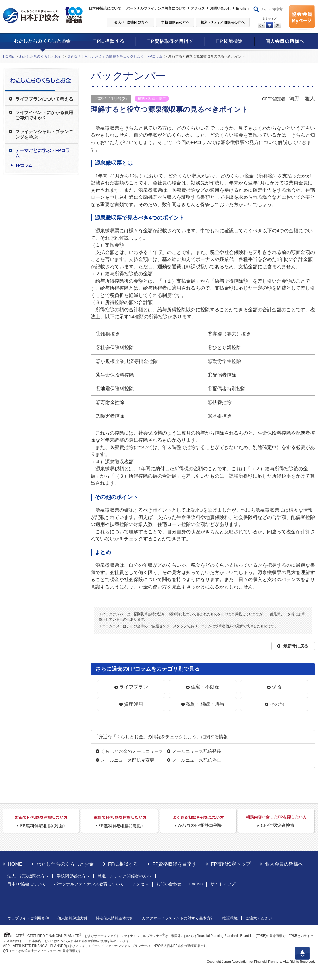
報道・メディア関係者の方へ (124, 876)
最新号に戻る (296, 646)
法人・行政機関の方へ (28, 876)
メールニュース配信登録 (197, 751)
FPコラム (24, 165)
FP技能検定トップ (231, 864)
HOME (8, 56)
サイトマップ (223, 884)
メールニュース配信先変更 (128, 760)
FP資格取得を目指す (174, 864)
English (242, 8)
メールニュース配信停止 (197, 760)
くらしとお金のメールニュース (132, 751)
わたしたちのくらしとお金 (40, 56)
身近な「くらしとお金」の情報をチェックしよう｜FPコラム (115, 56)
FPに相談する (123, 864)
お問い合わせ (220, 8)
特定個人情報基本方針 (115, 918)
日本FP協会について (105, 8)
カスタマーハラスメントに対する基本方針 (178, 918)
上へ (302, 953)
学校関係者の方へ (73, 876)
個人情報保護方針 (73, 918)
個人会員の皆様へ (284, 864)
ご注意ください (259, 918)
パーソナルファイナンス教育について (156, 8)
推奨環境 (230, 918)
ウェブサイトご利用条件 (28, 918)
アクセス (198, 8)
